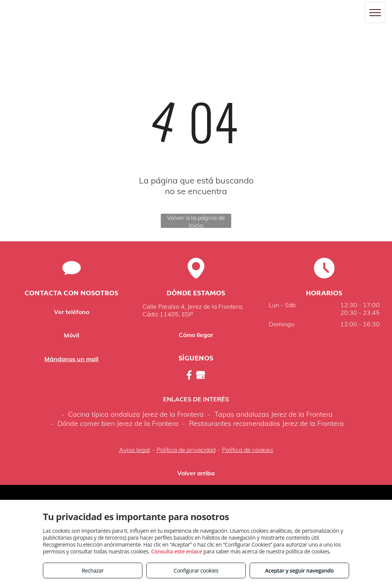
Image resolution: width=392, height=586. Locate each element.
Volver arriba (196, 473)
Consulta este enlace (177, 551)
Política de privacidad (186, 450)
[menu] (375, 13)
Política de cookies (248, 450)
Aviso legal (135, 450)
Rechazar (92, 570)
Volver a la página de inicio (196, 221)
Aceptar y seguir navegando (299, 570)
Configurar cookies (196, 570)
